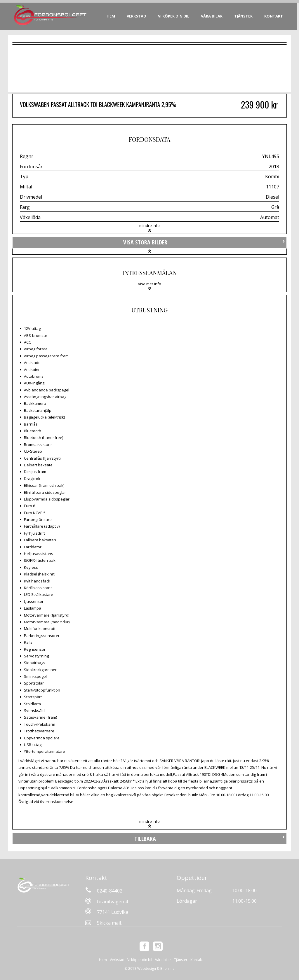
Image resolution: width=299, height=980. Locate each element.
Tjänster (244, 16)
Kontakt (274, 16)
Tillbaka (145, 839)
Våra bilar (213, 16)
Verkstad (137, 16)
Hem (112, 16)
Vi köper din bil (174, 16)
